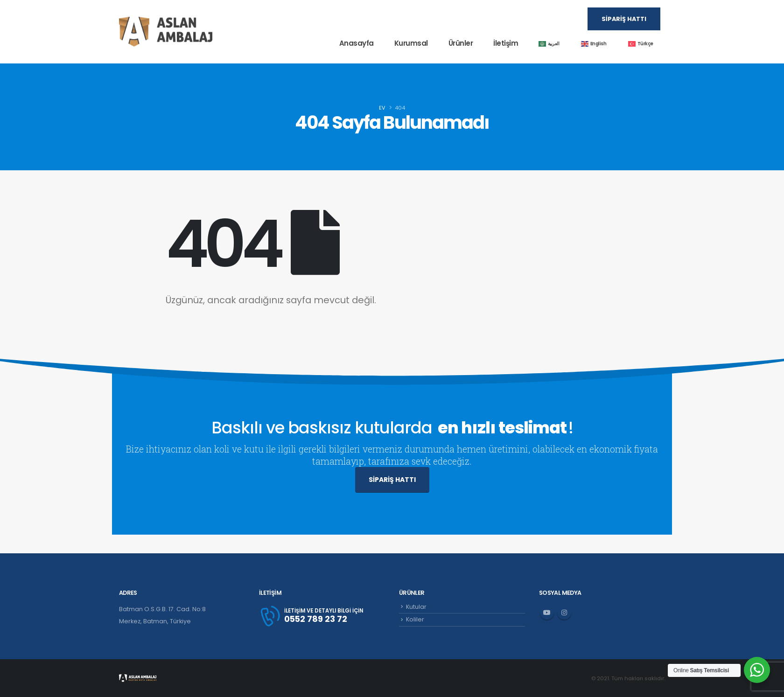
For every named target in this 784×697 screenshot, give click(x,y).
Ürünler (461, 43)
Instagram (564, 613)
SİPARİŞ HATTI (392, 480)
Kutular (416, 607)
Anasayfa (357, 43)
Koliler (415, 619)
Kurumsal (411, 43)
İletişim (506, 43)
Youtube (547, 613)
